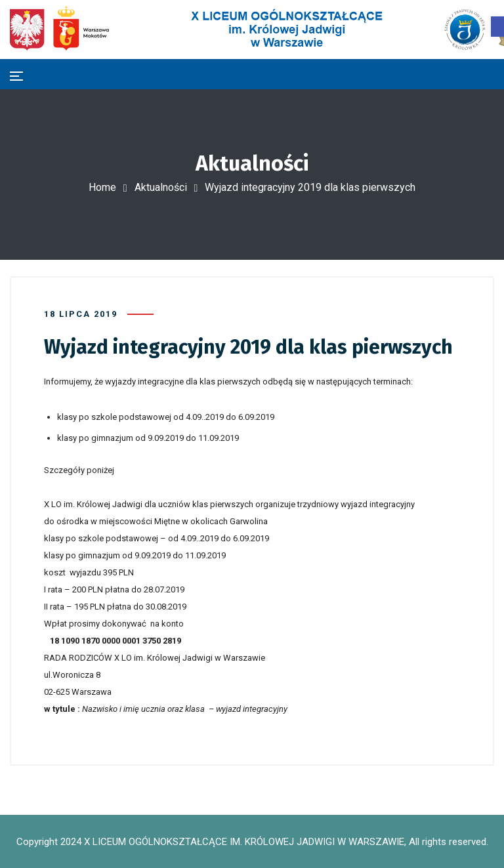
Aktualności (161, 187)
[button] (497, 27)
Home (102, 187)
